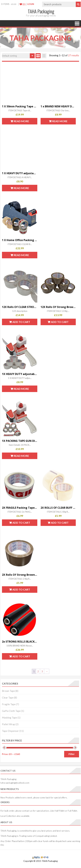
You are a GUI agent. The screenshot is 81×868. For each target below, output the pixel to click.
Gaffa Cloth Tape (11, 711)
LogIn (31, 4)
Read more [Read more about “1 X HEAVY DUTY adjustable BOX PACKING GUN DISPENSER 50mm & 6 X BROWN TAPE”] (21, 188)
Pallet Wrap (9, 724)
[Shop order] (18, 56)
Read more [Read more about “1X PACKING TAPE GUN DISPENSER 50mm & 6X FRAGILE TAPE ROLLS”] (21, 456)
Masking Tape (9, 718)
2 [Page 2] (38, 671)
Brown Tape (8, 691)
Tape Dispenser (10, 731)
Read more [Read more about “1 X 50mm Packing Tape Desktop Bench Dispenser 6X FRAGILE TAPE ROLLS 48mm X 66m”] (21, 121)
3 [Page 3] (42, 671)
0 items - (9, 4)
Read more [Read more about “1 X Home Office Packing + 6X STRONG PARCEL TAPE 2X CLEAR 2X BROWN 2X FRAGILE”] (21, 255)
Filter (72, 754)
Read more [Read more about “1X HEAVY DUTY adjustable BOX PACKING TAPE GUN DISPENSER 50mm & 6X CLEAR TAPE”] (21, 389)
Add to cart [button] (21, 322)
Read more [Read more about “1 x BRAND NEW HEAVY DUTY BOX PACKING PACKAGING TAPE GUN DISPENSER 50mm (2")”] (60, 121)
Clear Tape (8, 698)
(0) (23, 4)
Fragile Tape (9, 704)
